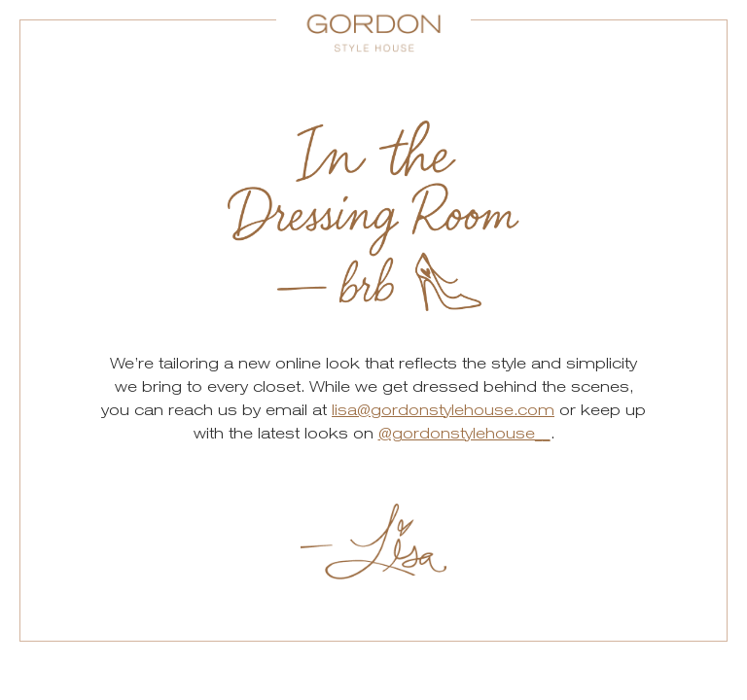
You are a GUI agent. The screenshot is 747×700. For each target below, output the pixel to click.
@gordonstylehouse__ (464, 433)
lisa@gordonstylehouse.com (443, 410)
